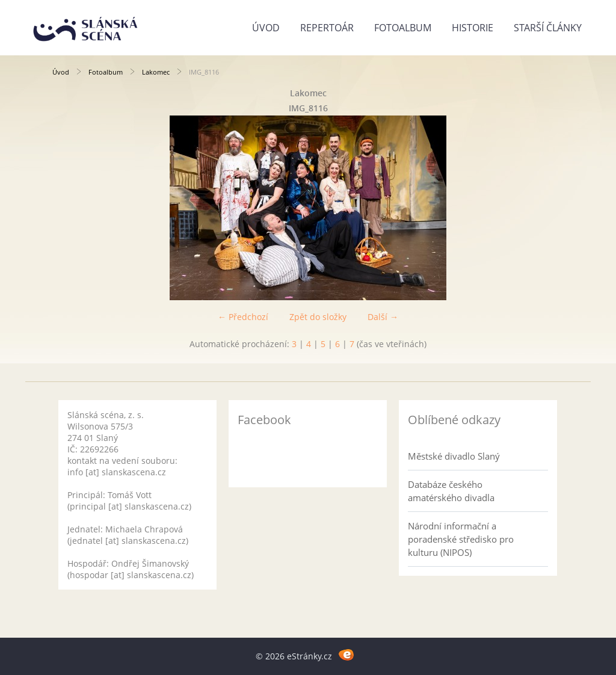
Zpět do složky (318, 317)
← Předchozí (243, 317)
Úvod (266, 28)
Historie (473, 28)
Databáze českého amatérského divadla (451, 491)
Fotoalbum (403, 28)
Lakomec (156, 72)
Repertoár (327, 28)
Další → (383, 317)
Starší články (548, 28)
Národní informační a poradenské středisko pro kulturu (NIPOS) (461, 539)
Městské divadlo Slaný (454, 456)
